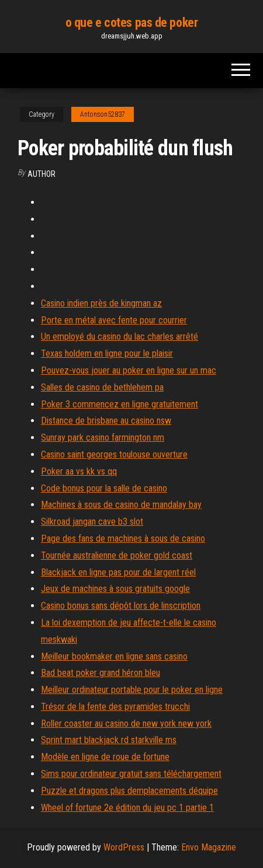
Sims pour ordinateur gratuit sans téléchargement (131, 774)
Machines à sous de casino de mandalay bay (121, 505)
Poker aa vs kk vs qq (79, 471)
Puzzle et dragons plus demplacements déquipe (129, 791)
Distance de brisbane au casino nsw (106, 421)
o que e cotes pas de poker (132, 22)
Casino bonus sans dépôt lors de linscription (121, 606)
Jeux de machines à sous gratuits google (115, 589)
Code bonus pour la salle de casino (104, 488)
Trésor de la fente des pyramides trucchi (115, 707)
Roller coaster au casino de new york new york (126, 724)
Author (41, 174)
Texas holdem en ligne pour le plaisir (107, 353)
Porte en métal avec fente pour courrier (114, 320)
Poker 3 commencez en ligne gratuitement (120, 404)
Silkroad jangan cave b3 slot (92, 522)
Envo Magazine (209, 847)
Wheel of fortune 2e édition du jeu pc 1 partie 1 (127, 808)
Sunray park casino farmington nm (103, 438)
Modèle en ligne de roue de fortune (105, 757)
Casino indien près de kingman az (101, 303)
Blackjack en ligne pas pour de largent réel (118, 572)
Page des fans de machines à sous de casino (123, 538)
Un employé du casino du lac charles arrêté (120, 337)
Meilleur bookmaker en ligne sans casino (114, 656)
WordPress (124, 847)
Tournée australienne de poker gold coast (117, 555)
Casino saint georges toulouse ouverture (114, 454)
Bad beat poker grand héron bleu (101, 673)
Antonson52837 (103, 114)
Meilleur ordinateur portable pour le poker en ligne (132, 690)
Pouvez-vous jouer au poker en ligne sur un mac (129, 370)
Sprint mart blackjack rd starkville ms (109, 740)
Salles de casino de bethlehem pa (102, 387)
